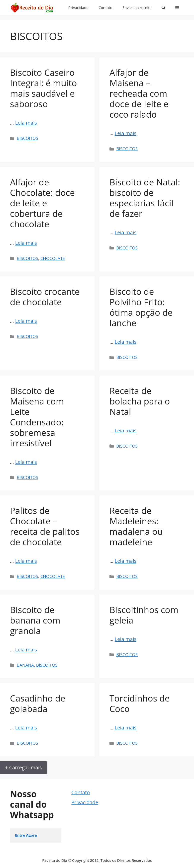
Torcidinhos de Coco (140, 703)
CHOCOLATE (53, 258)
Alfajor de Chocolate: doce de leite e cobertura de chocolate (42, 203)
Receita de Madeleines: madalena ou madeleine (136, 526)
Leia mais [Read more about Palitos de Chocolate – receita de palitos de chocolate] (26, 561)
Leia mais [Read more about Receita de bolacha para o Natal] (126, 431)
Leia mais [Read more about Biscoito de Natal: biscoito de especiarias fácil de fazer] (126, 232)
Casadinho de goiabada (38, 703)
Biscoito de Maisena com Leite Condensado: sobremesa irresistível (37, 417)
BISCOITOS (27, 138)
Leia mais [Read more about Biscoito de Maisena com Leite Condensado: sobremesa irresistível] (26, 462)
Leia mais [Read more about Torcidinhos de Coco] (126, 728)
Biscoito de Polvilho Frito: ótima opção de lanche (141, 307)
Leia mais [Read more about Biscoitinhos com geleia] (126, 639)
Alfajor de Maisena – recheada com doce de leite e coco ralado (139, 93)
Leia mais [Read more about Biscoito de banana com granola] (26, 650)
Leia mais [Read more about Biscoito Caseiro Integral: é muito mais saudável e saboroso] (26, 123)
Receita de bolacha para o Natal (140, 401)
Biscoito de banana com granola (35, 620)
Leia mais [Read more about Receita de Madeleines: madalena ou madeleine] (126, 561)
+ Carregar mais (23, 767)
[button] (163, 7)
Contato (105, 7)
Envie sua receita (137, 7)
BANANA (25, 665)
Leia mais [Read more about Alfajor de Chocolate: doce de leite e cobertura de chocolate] (26, 243)
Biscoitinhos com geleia (144, 615)
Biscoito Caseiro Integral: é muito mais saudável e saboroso (43, 88)
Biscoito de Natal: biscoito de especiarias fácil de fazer (145, 198)
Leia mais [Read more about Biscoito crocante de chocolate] (26, 321)
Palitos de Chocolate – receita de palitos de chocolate (45, 526)
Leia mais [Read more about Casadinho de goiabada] (26, 728)
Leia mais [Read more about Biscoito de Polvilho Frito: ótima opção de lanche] (126, 342)
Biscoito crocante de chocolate (45, 297)
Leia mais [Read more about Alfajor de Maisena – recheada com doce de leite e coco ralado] (126, 133)
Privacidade (78, 7)
